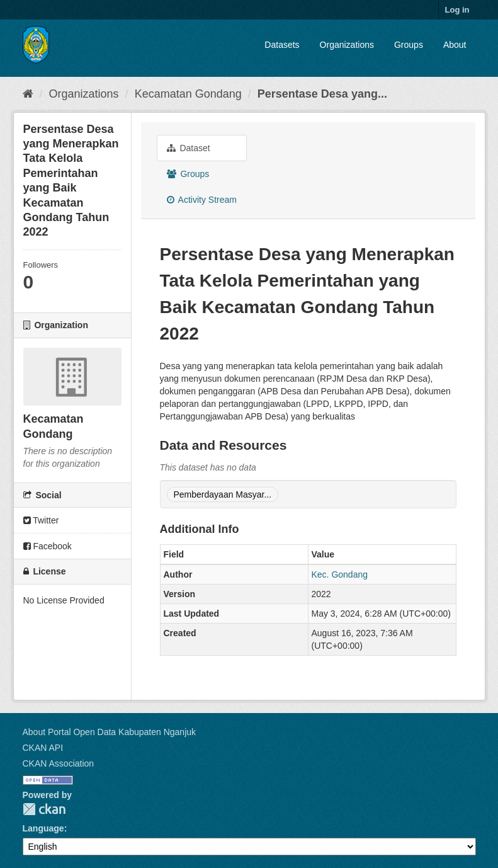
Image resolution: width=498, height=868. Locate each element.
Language (43, 828)
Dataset (189, 148)
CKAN (44, 809)
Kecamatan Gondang (188, 94)
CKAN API (43, 748)
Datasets (282, 45)
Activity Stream (202, 200)
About (455, 45)
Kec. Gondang (340, 574)
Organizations (347, 45)
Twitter (41, 520)
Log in (457, 10)
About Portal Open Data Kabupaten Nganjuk (110, 732)
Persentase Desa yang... (322, 94)
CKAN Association (59, 763)
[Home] (28, 94)
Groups (409, 45)
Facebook (48, 546)
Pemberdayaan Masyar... (223, 494)
